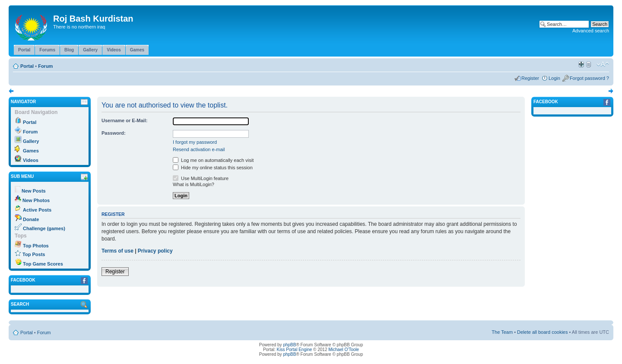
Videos (31, 160)
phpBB (289, 345)
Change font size (603, 64)
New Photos (36, 200)
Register (530, 78)
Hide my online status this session (213, 168)
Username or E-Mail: (124, 120)
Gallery (31, 141)
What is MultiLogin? (194, 184)
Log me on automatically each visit (213, 160)
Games (31, 151)
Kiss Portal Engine (295, 350)
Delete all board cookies (542, 332)
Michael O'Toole (344, 350)
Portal (27, 66)
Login (554, 78)
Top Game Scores (43, 264)
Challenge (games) (44, 228)
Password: (114, 133)
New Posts (34, 191)
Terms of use (117, 251)
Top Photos (36, 246)
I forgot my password (195, 142)
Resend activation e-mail (199, 149)
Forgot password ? (589, 78)
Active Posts (37, 210)
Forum (45, 66)
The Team (502, 332)
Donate (31, 219)
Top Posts (34, 254)
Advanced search (591, 31)
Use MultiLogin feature (201, 178)
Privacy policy (155, 251)
